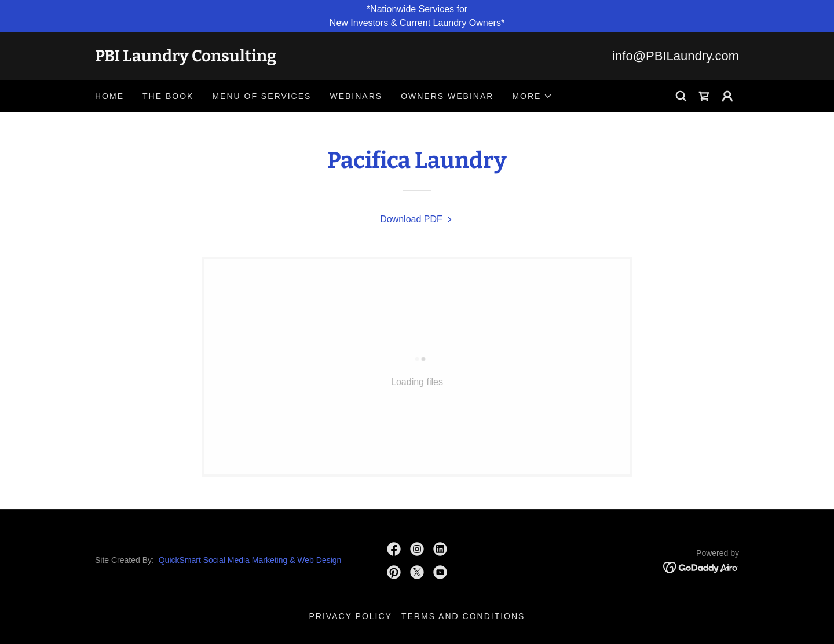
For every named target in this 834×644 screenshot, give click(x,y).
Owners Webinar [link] (447, 96)
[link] (256, 58)
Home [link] (109, 96)
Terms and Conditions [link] (463, 616)
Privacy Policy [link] (351, 616)
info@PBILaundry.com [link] (676, 56)
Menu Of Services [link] (261, 96)
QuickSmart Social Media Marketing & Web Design (250, 560)
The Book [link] (168, 96)
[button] (532, 96)
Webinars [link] (356, 96)
